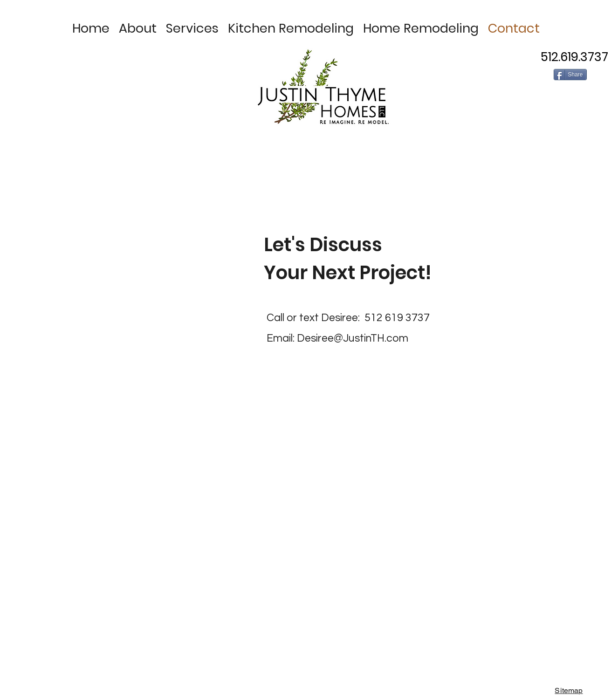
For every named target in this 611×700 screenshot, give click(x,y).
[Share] (570, 75)
